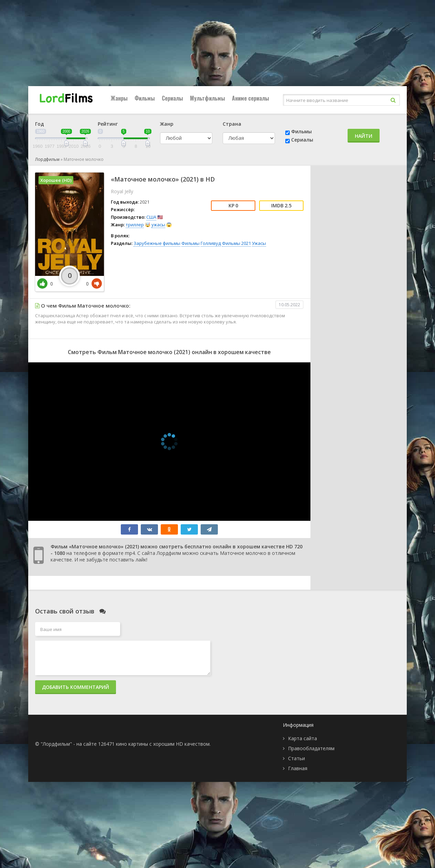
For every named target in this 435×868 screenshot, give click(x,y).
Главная (298, 768)
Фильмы (145, 98)
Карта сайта (303, 738)
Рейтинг (108, 124)
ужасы (158, 225)
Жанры (119, 98)
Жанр (167, 124)
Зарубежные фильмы (157, 243)
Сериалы (172, 98)
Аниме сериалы (251, 98)
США (151, 217)
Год (40, 124)
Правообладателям (311, 748)
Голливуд (211, 243)
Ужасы (259, 243)
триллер (135, 225)
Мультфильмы (208, 98)
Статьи (296, 758)
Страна (232, 124)
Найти (364, 136)
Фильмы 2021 (236, 243)
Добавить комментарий (76, 687)
